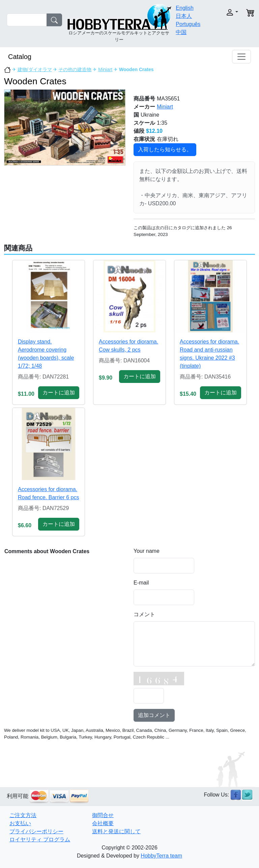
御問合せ (103, 815)
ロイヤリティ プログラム (40, 840)
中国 (181, 32)
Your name (147, 551)
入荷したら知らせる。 (165, 149)
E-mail (141, 583)
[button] (228, 12)
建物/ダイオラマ (35, 69)
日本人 (184, 16)
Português (188, 24)
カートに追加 (59, 393)
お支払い (20, 823)
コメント (144, 614)
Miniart (105, 69)
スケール (144, 123)
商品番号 (144, 99)
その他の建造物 (75, 69)
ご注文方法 (23, 815)
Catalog (20, 57)
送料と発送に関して (116, 831)
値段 (139, 131)
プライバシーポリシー (36, 831)
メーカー (144, 107)
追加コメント (154, 715)
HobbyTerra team (161, 856)
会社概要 (103, 823)
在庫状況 (144, 139)
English (184, 8)
